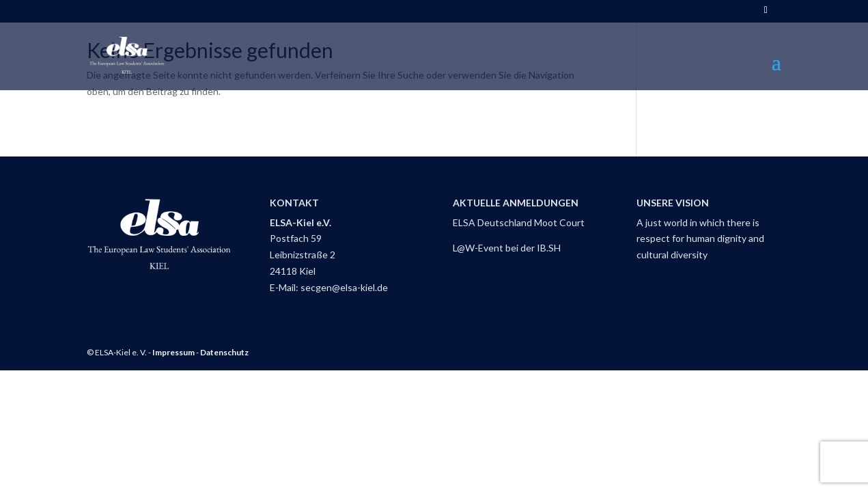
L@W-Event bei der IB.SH (507, 248)
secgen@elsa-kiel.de (344, 287)
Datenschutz (224, 352)
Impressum (173, 352)
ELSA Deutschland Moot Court (519, 222)
